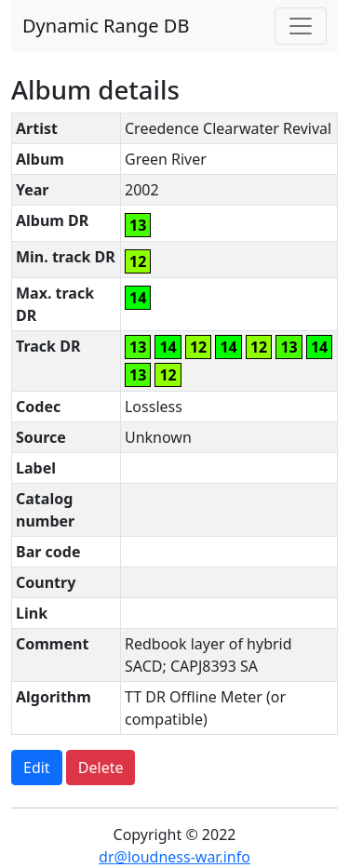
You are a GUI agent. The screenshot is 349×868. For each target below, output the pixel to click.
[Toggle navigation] (301, 26)
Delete (101, 768)
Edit (37, 768)
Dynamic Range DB (106, 26)
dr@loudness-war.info (174, 857)
